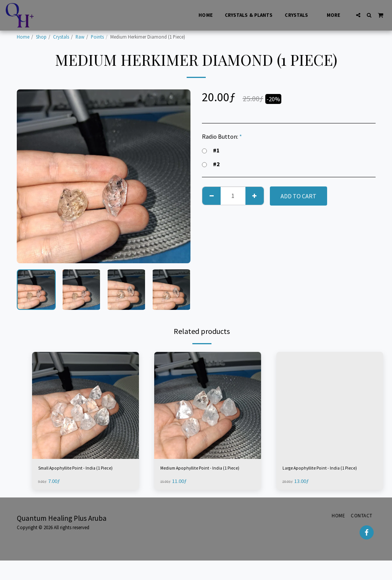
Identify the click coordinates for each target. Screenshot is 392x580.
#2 (211, 164)
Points (97, 37)
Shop (41, 37)
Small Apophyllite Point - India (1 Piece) (82, 474)
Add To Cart (298, 196)
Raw (80, 37)
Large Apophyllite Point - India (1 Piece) (326, 474)
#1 (211, 150)
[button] (358, 15)
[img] (85, 405)
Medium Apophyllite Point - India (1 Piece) (207, 474)
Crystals (61, 37)
